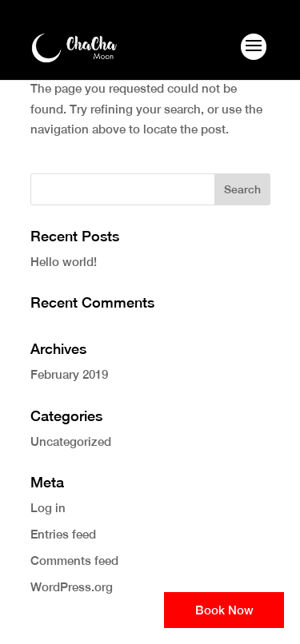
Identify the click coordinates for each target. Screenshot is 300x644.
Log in (48, 508)
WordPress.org (72, 587)
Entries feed (63, 534)
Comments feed (74, 561)
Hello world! (64, 262)
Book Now (224, 610)
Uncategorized (71, 441)
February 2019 (69, 374)
